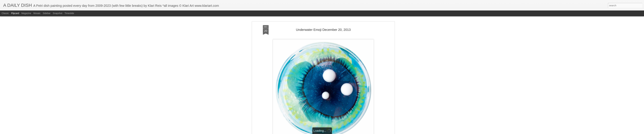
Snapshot (58, 13)
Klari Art (339, 121)
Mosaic (37, 13)
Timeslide (69, 13)
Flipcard (15, 13)
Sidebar (47, 13)
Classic (5, 13)
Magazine (26, 13)
